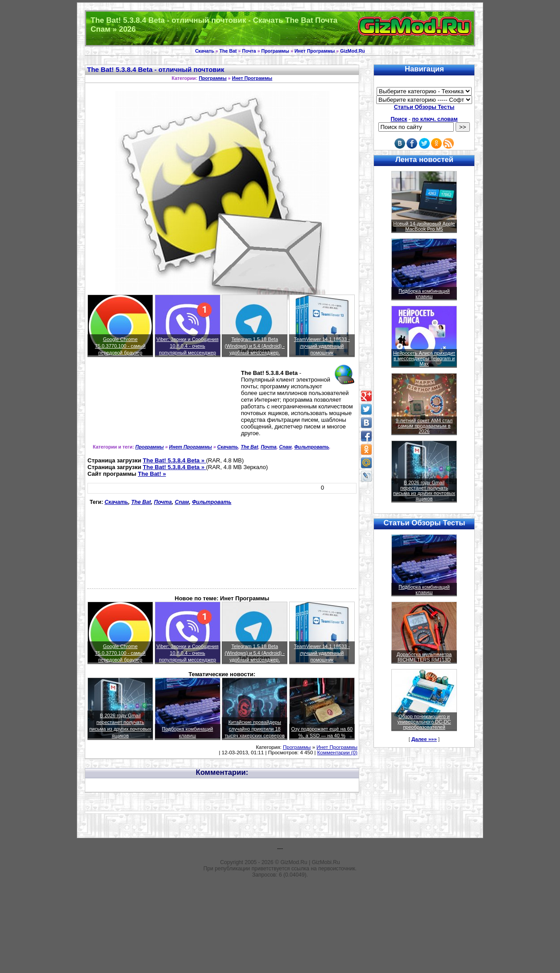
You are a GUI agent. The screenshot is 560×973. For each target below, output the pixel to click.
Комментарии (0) (337, 753)
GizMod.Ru (353, 51)
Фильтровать (312, 447)
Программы (275, 51)
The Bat (228, 51)
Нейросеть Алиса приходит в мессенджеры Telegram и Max (424, 358)
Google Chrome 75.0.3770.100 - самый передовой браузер (120, 346)
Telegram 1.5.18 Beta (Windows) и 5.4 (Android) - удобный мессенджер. (255, 346)
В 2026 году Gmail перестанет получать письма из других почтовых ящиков (424, 491)
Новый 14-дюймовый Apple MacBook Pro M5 (424, 226)
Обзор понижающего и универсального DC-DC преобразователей (424, 722)
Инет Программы (315, 51)
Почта (249, 51)
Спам (286, 447)
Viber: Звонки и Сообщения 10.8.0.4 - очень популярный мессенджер (188, 346)
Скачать (205, 51)
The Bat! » (152, 474)
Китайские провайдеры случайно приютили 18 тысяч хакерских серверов (255, 729)
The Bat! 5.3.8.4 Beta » (174, 460)
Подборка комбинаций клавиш (424, 294)
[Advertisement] (128, 404)
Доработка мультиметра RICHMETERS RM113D (424, 657)
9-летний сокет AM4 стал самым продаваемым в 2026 (424, 426)
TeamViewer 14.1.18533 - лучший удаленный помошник (322, 346)
